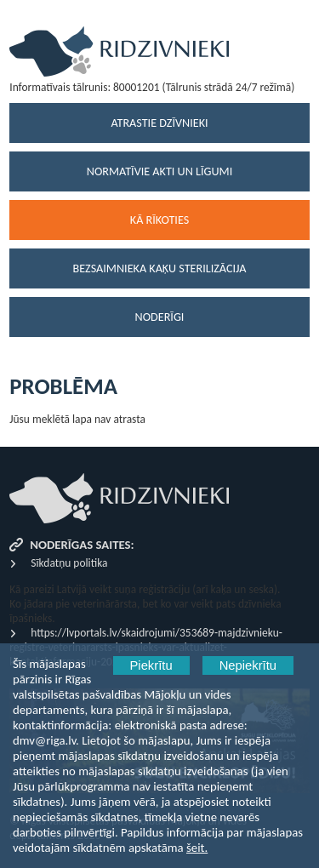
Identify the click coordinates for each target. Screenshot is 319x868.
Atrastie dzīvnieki (159, 123)
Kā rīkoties (159, 220)
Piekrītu (151, 665)
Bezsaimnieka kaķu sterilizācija (160, 268)
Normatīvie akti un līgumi (159, 171)
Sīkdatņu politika (69, 563)
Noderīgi (160, 317)
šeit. (197, 848)
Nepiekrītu (248, 665)
